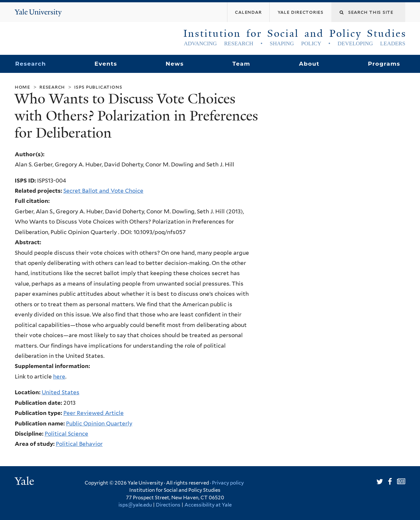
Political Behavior (79, 444)
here (59, 377)
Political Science (66, 434)
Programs (384, 64)
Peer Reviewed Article (94, 413)
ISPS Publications (98, 87)
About (309, 64)
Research (31, 64)
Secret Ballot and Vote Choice (103, 191)
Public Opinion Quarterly (99, 423)
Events (106, 64)
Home (22, 87)
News (175, 64)
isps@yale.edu (135, 505)
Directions (168, 505)
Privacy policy (228, 483)
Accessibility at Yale (208, 505)
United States (61, 392)
